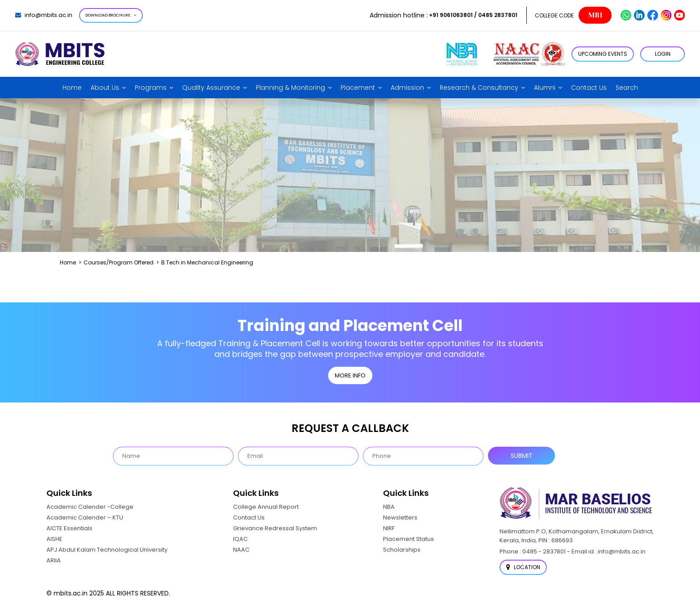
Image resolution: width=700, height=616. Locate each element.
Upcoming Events (603, 54)
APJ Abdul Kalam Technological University (107, 550)
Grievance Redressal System (275, 528)
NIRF (389, 528)
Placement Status (408, 539)
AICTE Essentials (69, 528)
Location (523, 567)
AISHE (54, 539)
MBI (595, 15)
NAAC (241, 550)
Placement (358, 88)
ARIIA (54, 560)
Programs (151, 88)
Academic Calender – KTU (85, 518)
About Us (105, 88)
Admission (407, 88)
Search (627, 88)
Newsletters (400, 518)
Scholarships (402, 550)
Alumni (545, 88)
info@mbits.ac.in (44, 15)
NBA (389, 507)
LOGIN (663, 54)
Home (72, 88)
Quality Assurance (211, 88)
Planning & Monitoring (290, 88)
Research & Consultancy (479, 88)
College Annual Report (266, 507)
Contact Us (589, 88)
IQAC (240, 539)
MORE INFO (350, 375)
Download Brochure (111, 15)
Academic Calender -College (90, 507)
